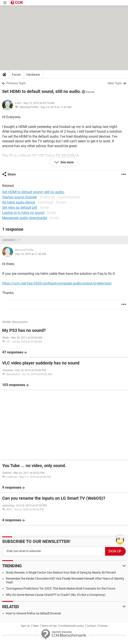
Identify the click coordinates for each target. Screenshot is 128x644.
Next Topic (115, 83)
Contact (91, 626)
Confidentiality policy (72, 626)
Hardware (33, 75)
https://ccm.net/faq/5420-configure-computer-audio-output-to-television (57, 283)
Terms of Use (49, 626)
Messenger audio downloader (25, 218)
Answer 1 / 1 (12, 240)
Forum (16, 75)
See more (67, 162)
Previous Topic (16, 83)
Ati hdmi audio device (19, 202)
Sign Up (25, 626)
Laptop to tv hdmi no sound (23, 213)
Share (12, 174)
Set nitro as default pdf (20, 208)
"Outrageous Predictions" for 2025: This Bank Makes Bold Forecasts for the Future (61, 588)
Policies (103, 626)
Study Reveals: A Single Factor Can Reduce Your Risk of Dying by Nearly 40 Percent (61, 572)
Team (36, 626)
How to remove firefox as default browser (34, 613)
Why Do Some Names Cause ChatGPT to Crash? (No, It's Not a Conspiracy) (56, 595)
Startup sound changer (20, 197)
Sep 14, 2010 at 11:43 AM (56, 107)
